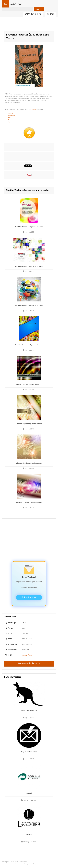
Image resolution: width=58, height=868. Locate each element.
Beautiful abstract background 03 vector (29, 227)
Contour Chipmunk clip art (29, 710)
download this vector (29, 663)
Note (9, 118)
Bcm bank (29, 793)
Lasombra (29, 835)
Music (34, 110)
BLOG (51, 14)
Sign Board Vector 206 (29, 752)
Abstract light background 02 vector (29, 424)
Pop (9, 122)
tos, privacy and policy (28, 864)
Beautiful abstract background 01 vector (29, 345)
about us (5, 864)
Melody (10, 113)
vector (16, 4)
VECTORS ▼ (33, 14)
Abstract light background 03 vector (29, 463)
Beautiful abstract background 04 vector (29, 306)
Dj (8, 120)
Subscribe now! (29, 597)
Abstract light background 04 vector (29, 503)
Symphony (11, 115)
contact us (14, 864)
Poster (30, 655)
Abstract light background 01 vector (29, 384)
